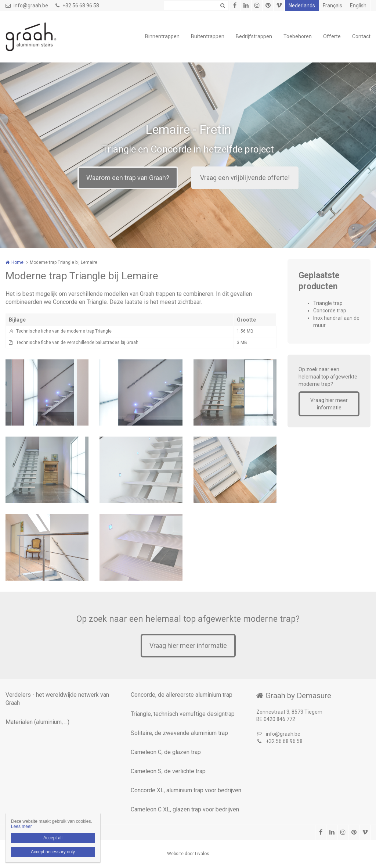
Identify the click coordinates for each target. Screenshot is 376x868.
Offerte (332, 36)
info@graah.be (27, 6)
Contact (361, 36)
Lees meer (21, 826)
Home (17, 262)
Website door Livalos (188, 854)
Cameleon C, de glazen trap (166, 752)
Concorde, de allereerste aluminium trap (182, 695)
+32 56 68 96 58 (77, 6)
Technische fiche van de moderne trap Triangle (64, 331)
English (358, 6)
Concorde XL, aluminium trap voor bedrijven (186, 790)
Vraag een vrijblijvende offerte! (245, 178)
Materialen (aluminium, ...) (37, 722)
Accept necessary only (53, 852)
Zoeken (223, 6)
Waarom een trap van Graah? (128, 178)
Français (332, 6)
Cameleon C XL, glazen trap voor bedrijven (185, 809)
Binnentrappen (162, 36)
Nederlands (302, 6)
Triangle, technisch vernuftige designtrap (183, 714)
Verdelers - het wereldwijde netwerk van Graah (57, 699)
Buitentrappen (208, 36)
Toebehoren (298, 36)
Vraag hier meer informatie (329, 404)
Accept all (53, 838)
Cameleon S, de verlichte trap (168, 771)
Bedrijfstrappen (254, 36)
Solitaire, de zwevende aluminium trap (179, 733)
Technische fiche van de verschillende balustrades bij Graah (77, 342)
